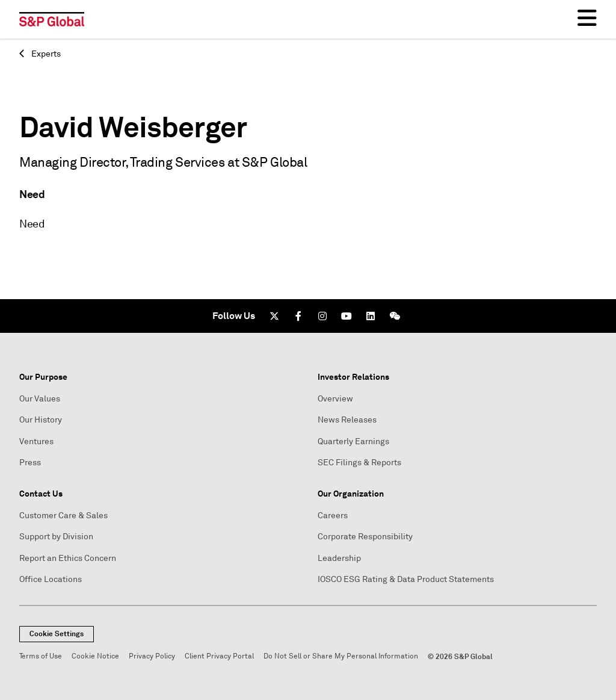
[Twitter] (274, 316)
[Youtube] (346, 316)
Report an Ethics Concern (68, 558)
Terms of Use (41, 656)
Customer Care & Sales (63, 516)
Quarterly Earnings (353, 441)
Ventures (36, 441)
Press (30, 463)
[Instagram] (322, 316)
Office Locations (51, 579)
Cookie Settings (57, 634)
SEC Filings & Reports (359, 463)
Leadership (339, 558)
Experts (40, 54)
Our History (41, 420)
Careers (333, 516)
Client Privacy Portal (219, 656)
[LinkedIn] (371, 316)
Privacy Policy (152, 656)
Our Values (40, 399)
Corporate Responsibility (365, 537)
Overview (335, 399)
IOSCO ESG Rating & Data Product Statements (406, 579)
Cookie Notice (95, 656)
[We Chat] (395, 316)
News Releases (347, 420)
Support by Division (56, 537)
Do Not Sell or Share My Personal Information (341, 656)
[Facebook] (298, 316)
